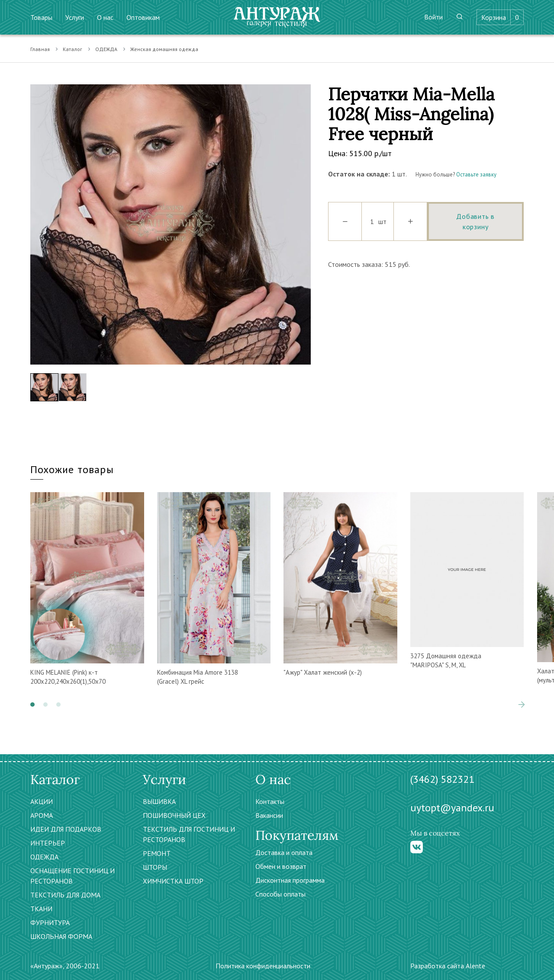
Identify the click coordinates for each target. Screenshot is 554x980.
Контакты (270, 801)
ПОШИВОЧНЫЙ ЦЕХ (174, 815)
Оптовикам (143, 17)
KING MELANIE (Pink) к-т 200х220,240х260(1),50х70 (68, 677)
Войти (433, 17)
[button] (32, 705)
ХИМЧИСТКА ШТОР (173, 881)
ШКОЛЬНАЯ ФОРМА (61, 936)
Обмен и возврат (281, 866)
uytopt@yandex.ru (452, 808)
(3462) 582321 (442, 779)
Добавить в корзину (475, 221)
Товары (41, 17)
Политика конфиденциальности (263, 966)
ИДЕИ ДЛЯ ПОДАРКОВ (66, 829)
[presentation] (522, 705)
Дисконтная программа (290, 880)
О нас (105, 17)
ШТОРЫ (155, 867)
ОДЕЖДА (106, 49)
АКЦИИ (42, 801)
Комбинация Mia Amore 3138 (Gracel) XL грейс (198, 677)
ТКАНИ (41, 909)
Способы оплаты (280, 894)
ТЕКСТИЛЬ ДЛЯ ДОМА (65, 895)
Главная (40, 49)
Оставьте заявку (476, 175)
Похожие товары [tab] (72, 469)
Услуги (75, 17)
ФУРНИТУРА (50, 922)
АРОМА (42, 815)
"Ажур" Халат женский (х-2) (323, 672)
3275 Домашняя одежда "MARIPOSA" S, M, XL (446, 660)
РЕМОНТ (157, 853)
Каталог (72, 49)
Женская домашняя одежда (164, 49)
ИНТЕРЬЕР (48, 843)
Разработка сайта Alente (448, 966)
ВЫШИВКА (159, 801)
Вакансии (269, 815)
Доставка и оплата (284, 852)
